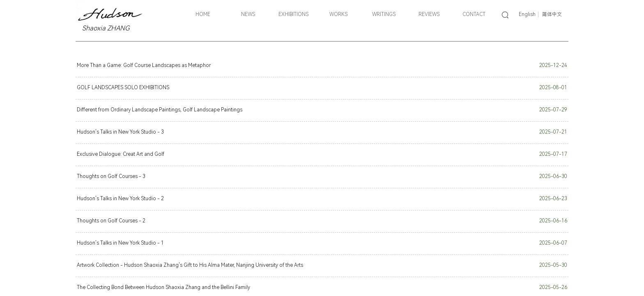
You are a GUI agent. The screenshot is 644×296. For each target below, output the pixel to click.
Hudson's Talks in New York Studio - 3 (120, 132)
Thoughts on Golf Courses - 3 (111, 176)
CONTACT (474, 14)
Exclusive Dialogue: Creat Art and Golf (121, 154)
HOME (203, 14)
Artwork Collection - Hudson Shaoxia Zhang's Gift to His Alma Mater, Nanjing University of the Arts (190, 265)
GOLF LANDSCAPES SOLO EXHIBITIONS (123, 88)
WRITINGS (384, 14)
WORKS (338, 14)
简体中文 (552, 14)
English (527, 14)
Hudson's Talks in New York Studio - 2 (120, 199)
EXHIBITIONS (293, 14)
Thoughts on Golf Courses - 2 (111, 221)
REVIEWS (429, 14)
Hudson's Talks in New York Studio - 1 (120, 243)
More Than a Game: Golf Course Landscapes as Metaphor (144, 65)
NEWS (248, 14)
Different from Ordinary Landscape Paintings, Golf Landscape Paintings (160, 110)
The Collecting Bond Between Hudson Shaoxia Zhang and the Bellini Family (163, 287)
